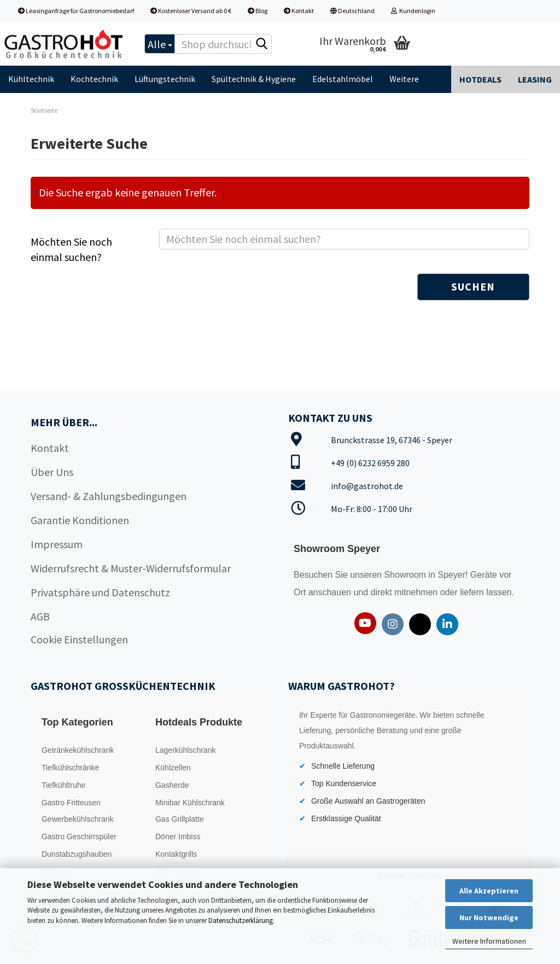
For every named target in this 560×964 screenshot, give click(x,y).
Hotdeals (480, 79)
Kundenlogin (413, 11)
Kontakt (299, 11)
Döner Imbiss (178, 837)
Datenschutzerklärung (241, 921)
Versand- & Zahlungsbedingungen (109, 496)
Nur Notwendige (489, 917)
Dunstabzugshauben (77, 854)
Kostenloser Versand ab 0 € (191, 11)
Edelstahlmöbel (343, 79)
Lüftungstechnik (165, 79)
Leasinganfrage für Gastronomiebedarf (76, 11)
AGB (40, 616)
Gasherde (172, 785)
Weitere (404, 79)
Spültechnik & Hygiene (254, 79)
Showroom (406, 575)
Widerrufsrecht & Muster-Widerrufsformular (131, 568)
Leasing (535, 79)
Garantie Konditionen (80, 520)
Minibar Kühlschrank (190, 803)
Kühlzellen (173, 768)
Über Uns (52, 472)
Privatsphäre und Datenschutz (100, 592)
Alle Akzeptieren (489, 891)
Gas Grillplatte (180, 819)
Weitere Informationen (489, 941)
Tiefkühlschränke (70, 768)
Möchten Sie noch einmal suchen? (71, 249)
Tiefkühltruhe (63, 785)
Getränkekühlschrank (78, 750)
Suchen (473, 286)
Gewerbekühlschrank (78, 819)
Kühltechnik (31, 79)
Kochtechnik (94, 79)
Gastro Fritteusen (71, 803)
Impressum (57, 544)
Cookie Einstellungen (79, 639)
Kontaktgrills (176, 854)
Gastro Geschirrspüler (79, 837)
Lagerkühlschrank (186, 750)
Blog (258, 11)
